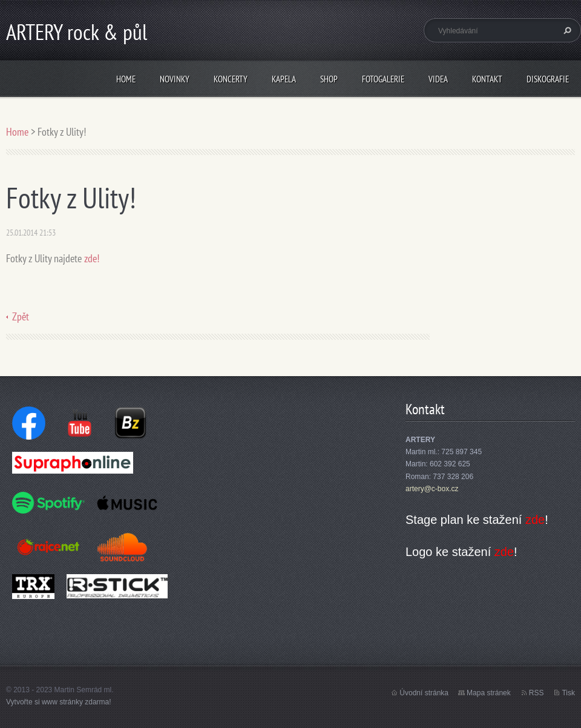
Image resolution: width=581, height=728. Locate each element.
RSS (537, 693)
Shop (329, 79)
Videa (438, 79)
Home (126, 79)
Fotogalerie (383, 79)
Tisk (568, 693)
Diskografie (548, 79)
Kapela (284, 79)
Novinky (175, 79)
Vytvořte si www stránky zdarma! (59, 702)
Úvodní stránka (424, 693)
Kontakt (487, 79)
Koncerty (231, 79)
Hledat (566, 30)
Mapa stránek (489, 693)
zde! (92, 258)
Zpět (21, 316)
